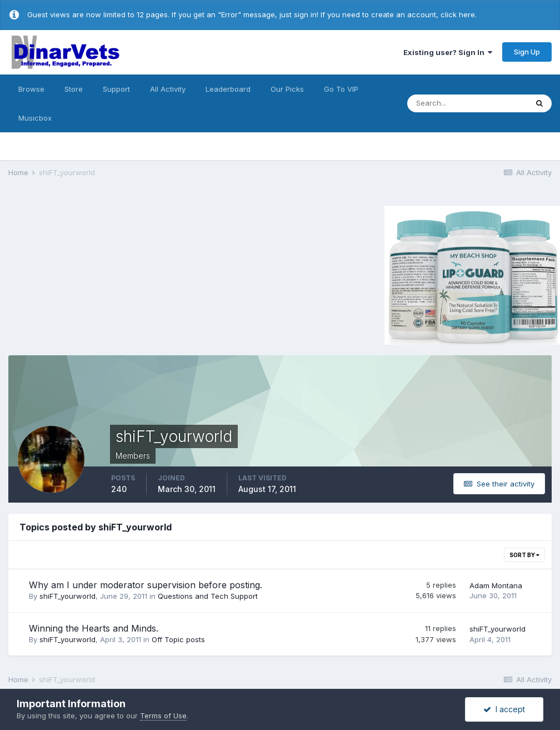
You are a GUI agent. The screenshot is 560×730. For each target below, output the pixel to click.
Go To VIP (341, 89)
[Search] (467, 103)
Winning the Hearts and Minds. (94, 628)
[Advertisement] (102, 274)
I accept (504, 709)
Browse (31, 89)
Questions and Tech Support (208, 596)
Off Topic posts (178, 639)
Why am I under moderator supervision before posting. (146, 585)
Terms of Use (163, 716)
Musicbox (35, 118)
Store (74, 89)
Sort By (524, 555)
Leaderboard (228, 89)
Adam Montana (496, 585)
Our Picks (287, 89)
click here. (459, 14)
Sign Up (527, 52)
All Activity (168, 89)
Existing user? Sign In (448, 52)
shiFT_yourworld (67, 596)
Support (116, 89)
